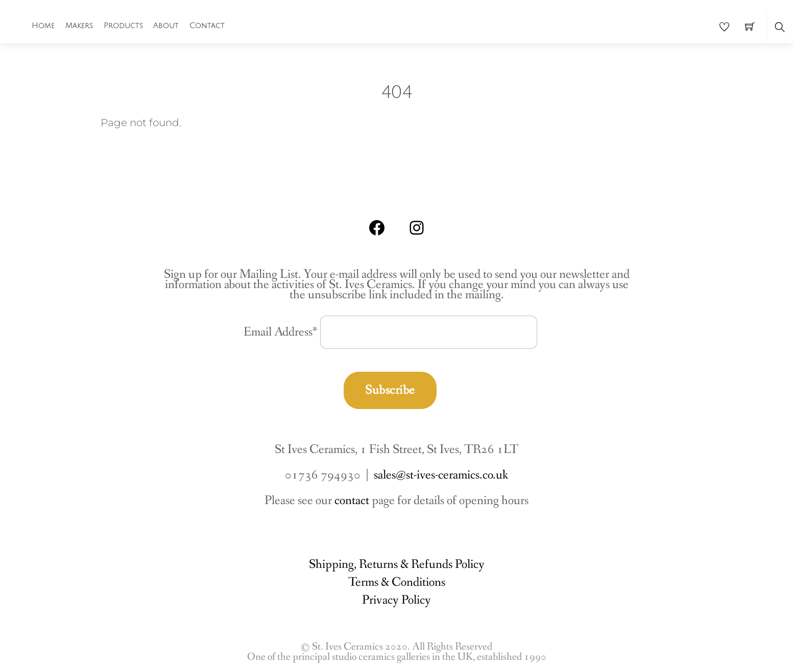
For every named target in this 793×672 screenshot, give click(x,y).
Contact (207, 26)
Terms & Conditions (397, 582)
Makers (79, 26)
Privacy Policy (396, 600)
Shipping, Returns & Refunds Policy (397, 565)
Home (43, 26)
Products (123, 26)
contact (352, 501)
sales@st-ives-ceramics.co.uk (441, 475)
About (166, 26)
